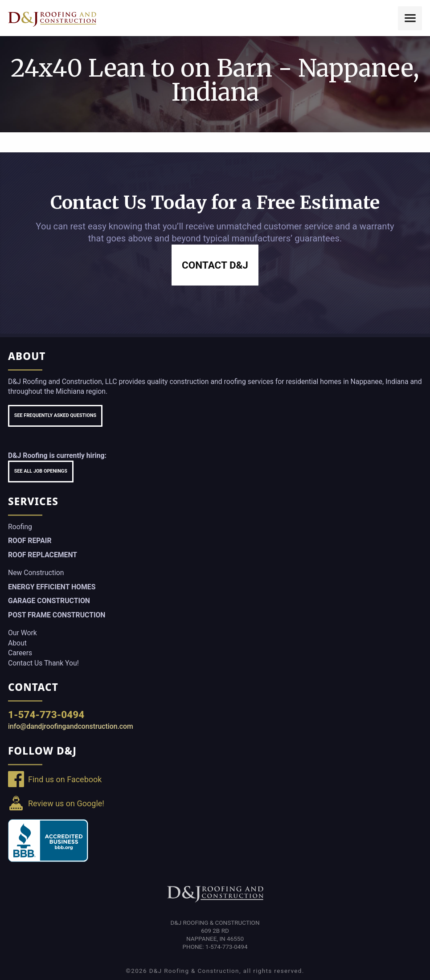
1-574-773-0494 (46, 715)
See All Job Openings (41, 471)
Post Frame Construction (57, 615)
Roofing (20, 527)
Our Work (23, 633)
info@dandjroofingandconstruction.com (71, 726)
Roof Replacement (43, 555)
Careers (20, 653)
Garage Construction (49, 601)
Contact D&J (215, 265)
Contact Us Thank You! (43, 663)
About (17, 643)
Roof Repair (30, 541)
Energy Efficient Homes (52, 587)
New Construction (36, 573)
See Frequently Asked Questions (55, 415)
